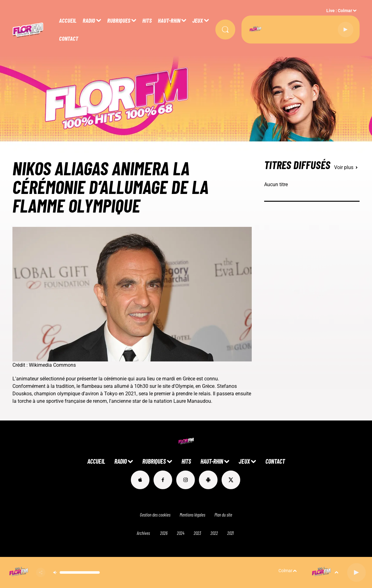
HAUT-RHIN (169, 20)
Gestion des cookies (155, 515)
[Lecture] (346, 30)
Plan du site (223, 515)
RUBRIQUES (119, 20)
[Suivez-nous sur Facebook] (163, 480)
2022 (214, 533)
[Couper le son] (55, 572)
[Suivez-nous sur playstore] (208, 480)
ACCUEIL (68, 20)
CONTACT (69, 38)
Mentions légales (192, 515)
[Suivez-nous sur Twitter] (231, 480)
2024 (181, 533)
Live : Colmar (339, 11)
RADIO (89, 20)
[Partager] (41, 572)
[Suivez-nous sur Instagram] (186, 480)
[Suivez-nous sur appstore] (140, 480)
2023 (197, 533)
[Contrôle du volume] (80, 572)
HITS (147, 20)
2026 (164, 533)
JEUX (198, 20)
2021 (230, 533)
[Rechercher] (225, 30)
